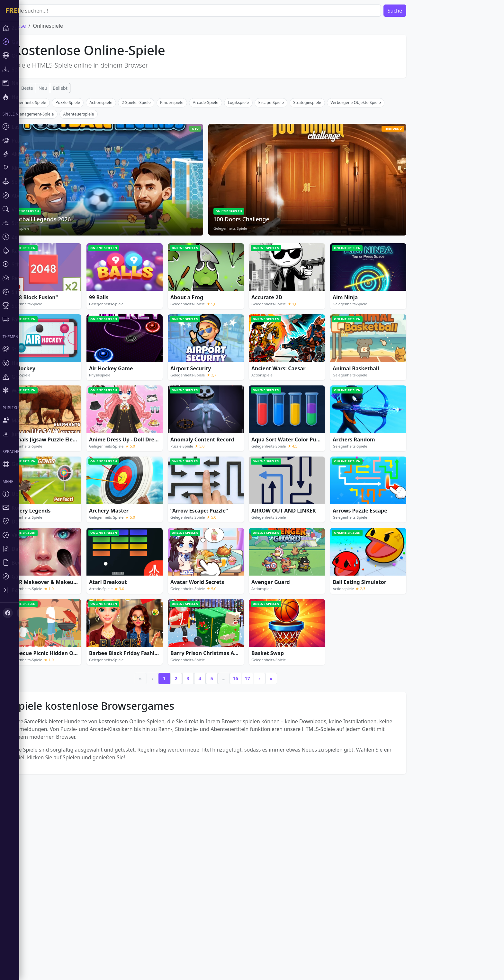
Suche (414, 11)
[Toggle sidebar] (39, 590)
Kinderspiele (191, 198)
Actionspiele (120, 198)
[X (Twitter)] (22, 613)
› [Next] (279, 774)
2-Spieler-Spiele (155, 198)
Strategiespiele (326, 198)
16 (255, 774)
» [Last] (290, 774)
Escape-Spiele (290, 198)
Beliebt (79, 88)
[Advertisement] (225, 143)
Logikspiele (258, 198)
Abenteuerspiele (98, 209)
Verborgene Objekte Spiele (375, 198)
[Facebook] (8, 613)
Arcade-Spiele (225, 198)
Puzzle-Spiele (87, 198)
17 (266, 774)
